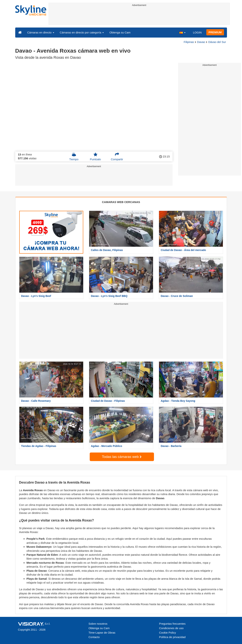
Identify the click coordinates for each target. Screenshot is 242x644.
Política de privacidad (172, 637)
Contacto (94, 637)
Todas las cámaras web (122, 457)
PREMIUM (215, 32)
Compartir (117, 157)
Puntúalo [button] (95, 157)
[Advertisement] (139, 16)
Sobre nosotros (98, 624)
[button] (182, 32)
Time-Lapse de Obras (102, 633)
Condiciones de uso (171, 628)
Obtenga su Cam (120, 32)
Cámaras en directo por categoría (82, 32)
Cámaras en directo (41, 32)
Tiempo (74, 157)
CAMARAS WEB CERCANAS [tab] (121, 202)
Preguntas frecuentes (172, 624)
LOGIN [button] (197, 32)
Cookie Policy (168, 633)
